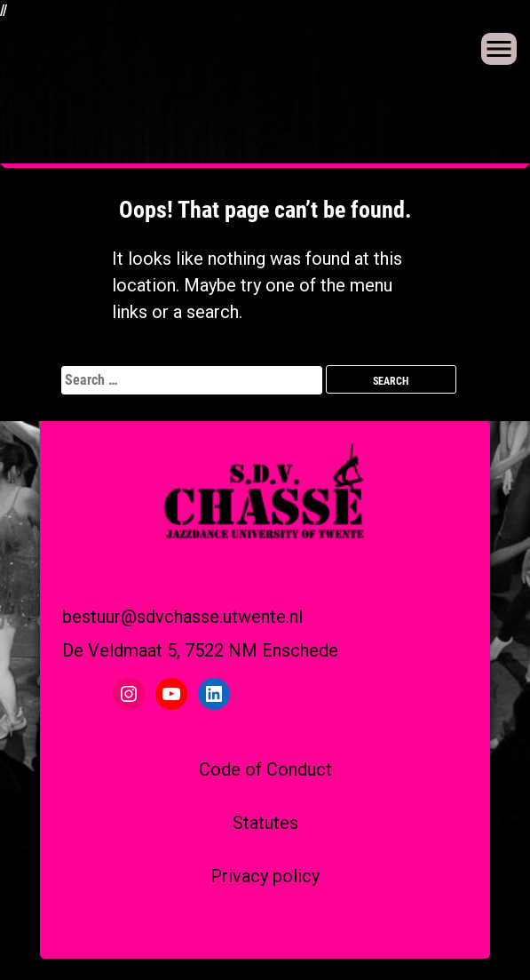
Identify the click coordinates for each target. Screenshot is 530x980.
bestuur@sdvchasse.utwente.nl (182, 617)
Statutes (265, 823)
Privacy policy (265, 876)
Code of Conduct (265, 769)
